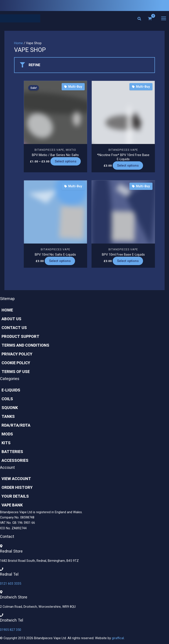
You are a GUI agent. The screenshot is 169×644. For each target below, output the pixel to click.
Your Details (14, 496)
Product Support (19, 336)
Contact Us (13, 328)
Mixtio (71, 150)
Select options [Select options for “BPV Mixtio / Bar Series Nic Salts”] (66, 162)
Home (18, 44)
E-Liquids (9, 390)
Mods (6, 434)
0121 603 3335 (11, 584)
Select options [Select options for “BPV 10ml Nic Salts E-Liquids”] (60, 262)
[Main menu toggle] (164, 19)
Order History (16, 487)
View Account (15, 479)
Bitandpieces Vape (49, 150)
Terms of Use (14, 372)
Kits (5, 443)
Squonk (8, 408)
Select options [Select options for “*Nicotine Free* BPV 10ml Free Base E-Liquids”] (128, 166)
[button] (140, 20)
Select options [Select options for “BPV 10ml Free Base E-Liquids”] (128, 262)
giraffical (118, 638)
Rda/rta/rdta (14, 425)
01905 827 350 (11, 630)
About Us (10, 319)
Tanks (7, 416)
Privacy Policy (15, 354)
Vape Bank (11, 505)
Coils (6, 399)
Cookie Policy (14, 363)
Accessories (13, 460)
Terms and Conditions (24, 345)
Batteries (11, 452)
